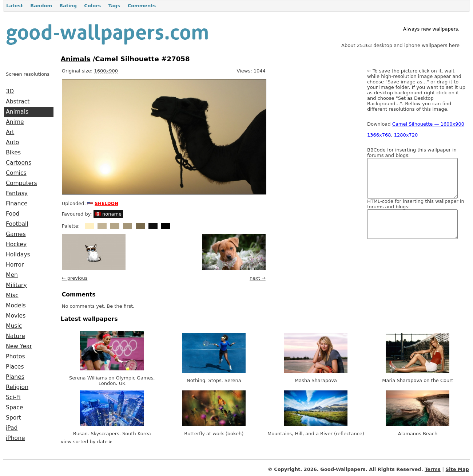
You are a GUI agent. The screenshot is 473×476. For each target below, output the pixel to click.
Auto (12, 142)
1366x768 (379, 135)
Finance (17, 204)
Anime (15, 122)
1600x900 (106, 71)
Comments (142, 6)
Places (15, 367)
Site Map (457, 469)
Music (14, 326)
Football (17, 224)
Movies (16, 316)
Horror (15, 265)
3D (10, 91)
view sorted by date (86, 442)
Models (16, 306)
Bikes (13, 153)
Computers (21, 183)
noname (112, 214)
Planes (15, 377)
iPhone (15, 438)
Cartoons (19, 163)
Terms (433, 469)
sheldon (106, 203)
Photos (15, 357)
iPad (12, 428)
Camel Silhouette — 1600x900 (428, 124)
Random (41, 6)
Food (13, 214)
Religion (17, 387)
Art (10, 132)
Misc (12, 295)
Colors (92, 6)
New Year (19, 346)
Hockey (16, 244)
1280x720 (406, 135)
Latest (15, 6)
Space (15, 408)
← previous (75, 278)
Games (16, 234)
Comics (16, 173)
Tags (114, 6)
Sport (13, 418)
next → (258, 278)
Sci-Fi (13, 397)
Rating (68, 6)
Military (16, 285)
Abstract (18, 102)
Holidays (18, 255)
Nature (15, 336)
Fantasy (17, 193)
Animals (17, 112)
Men (12, 275)
